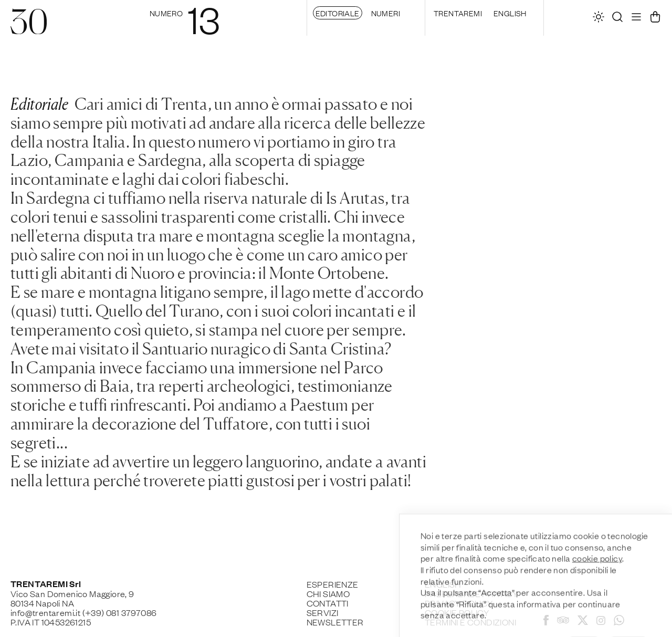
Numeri (386, 13)
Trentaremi (458, 13)
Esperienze (333, 584)
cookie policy (597, 594)
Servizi (323, 612)
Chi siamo (328, 593)
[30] (29, 29)
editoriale (338, 13)
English (510, 13)
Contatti (328, 603)
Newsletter (335, 622)
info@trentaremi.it (45, 612)
